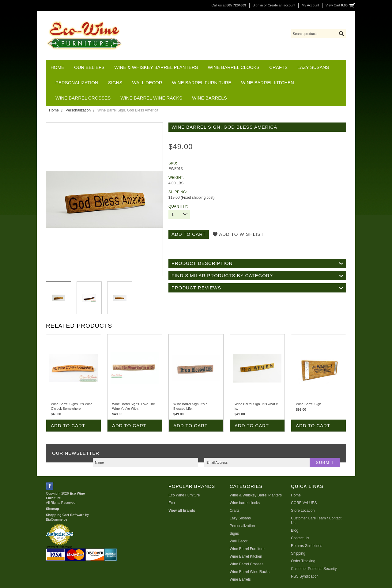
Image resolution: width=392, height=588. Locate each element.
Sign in (258, 5)
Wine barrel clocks (234, 67)
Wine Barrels (209, 98)
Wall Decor (147, 83)
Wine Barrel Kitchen (268, 83)
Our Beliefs (89, 67)
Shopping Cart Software (65, 515)
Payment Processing (60, 547)
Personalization (77, 83)
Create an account (281, 5)
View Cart (337, 5)
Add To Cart (68, 426)
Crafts (278, 67)
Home (54, 110)
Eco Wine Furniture (184, 495)
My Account (310, 5)
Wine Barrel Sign (309, 404)
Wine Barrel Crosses (83, 98)
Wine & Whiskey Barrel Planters (156, 67)
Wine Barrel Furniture (202, 83)
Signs (115, 83)
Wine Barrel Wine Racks (151, 98)
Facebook (50, 486)
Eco (172, 503)
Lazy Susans (313, 67)
